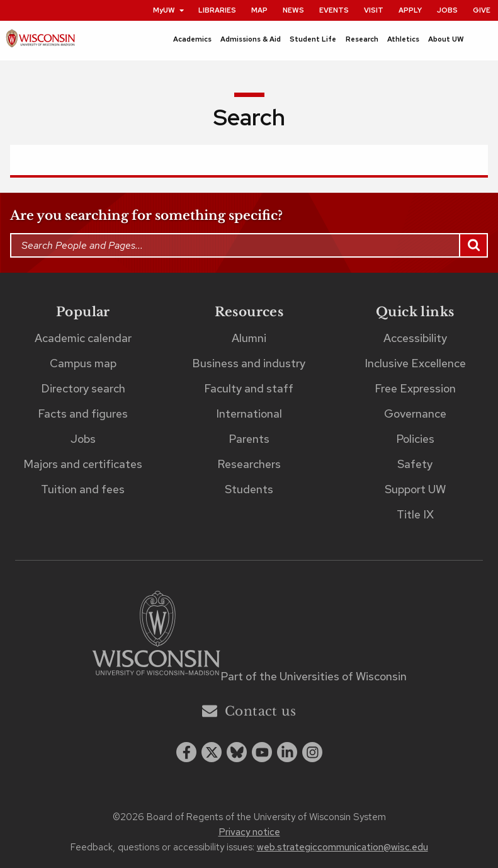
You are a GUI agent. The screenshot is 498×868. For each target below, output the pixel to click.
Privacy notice (249, 832)
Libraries (217, 10)
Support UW (415, 489)
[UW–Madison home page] (40, 41)
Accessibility (415, 338)
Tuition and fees (83, 489)
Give (482, 10)
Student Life (313, 39)
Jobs (447, 10)
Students (249, 489)
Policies (415, 439)
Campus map (83, 363)
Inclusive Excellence (415, 363)
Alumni (249, 338)
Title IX (415, 514)
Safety (415, 464)
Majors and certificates (83, 464)
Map (259, 10)
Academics (192, 39)
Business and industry (249, 363)
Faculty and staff (249, 388)
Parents (249, 439)
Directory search (83, 388)
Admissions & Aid (251, 39)
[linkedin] (287, 752)
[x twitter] (212, 752)
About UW (446, 39)
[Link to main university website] (156, 635)
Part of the (314, 676)
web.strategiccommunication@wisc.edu (342, 847)
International (249, 414)
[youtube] (262, 752)
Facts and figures (83, 414)
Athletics (403, 39)
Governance (415, 414)
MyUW (169, 10)
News (293, 10)
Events (334, 10)
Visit (374, 10)
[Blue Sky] (237, 752)
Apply (410, 10)
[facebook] (186, 752)
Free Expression (415, 388)
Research (362, 39)
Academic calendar (83, 338)
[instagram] (312, 752)
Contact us (249, 711)
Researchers (249, 464)
